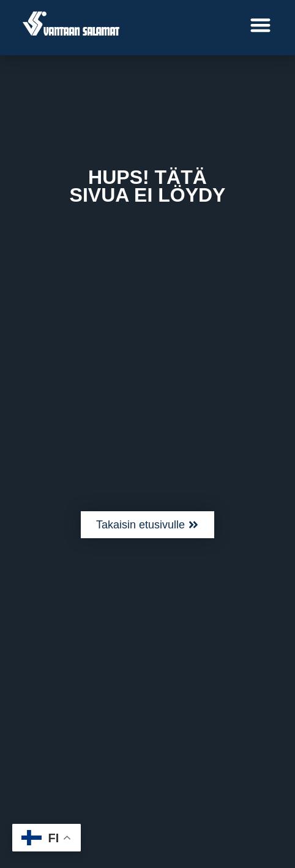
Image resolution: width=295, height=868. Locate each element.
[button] (261, 25)
